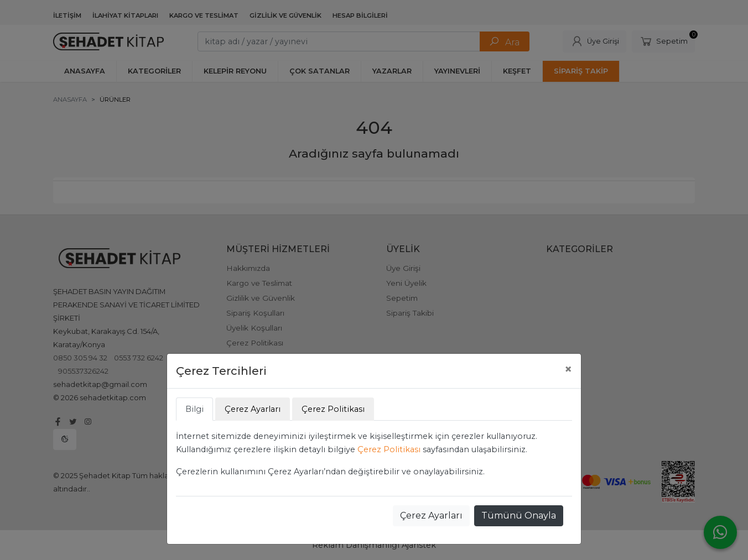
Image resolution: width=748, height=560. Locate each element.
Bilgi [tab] (194, 409)
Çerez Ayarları (431, 515)
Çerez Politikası (389, 449)
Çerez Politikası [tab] (333, 409)
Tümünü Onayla (519, 515)
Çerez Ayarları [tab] (253, 409)
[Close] (568, 369)
